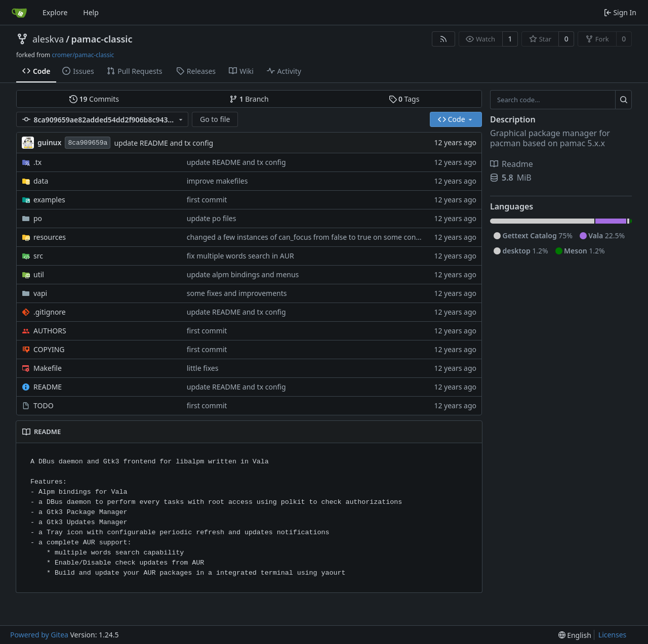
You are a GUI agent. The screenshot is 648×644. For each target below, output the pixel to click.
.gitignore (50, 312)
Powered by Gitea (39, 635)
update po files (212, 218)
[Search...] (623, 100)
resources (50, 237)
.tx (37, 162)
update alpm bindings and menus (243, 274)
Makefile (48, 368)
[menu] (575, 635)
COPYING (49, 349)
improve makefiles (217, 181)
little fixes (203, 368)
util (39, 274)
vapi (40, 293)
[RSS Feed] (443, 39)
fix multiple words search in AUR (240, 256)
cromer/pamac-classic (83, 55)
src (38, 256)
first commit (207, 200)
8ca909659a (88, 143)
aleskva (48, 39)
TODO (44, 405)
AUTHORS (50, 331)
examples (49, 200)
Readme (512, 164)
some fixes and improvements (237, 293)
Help (91, 12)
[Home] (19, 13)
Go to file (215, 119)
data (41, 181)
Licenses (613, 635)
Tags (404, 99)
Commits (94, 99)
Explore (55, 12)
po (38, 218)
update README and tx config (164, 143)
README (48, 387)
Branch (249, 99)
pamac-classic (102, 39)
